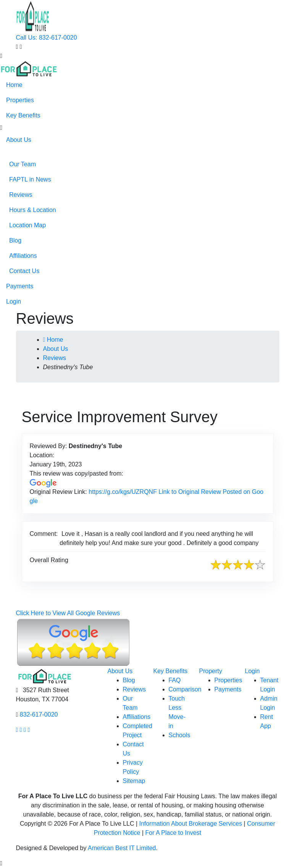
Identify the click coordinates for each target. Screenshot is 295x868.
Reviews (21, 195)
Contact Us (24, 271)
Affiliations (23, 256)
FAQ (175, 680)
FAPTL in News (30, 179)
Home (14, 85)
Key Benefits (23, 115)
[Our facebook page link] (17, 730)
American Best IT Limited (122, 848)
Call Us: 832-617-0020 (47, 38)
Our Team (23, 164)
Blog (15, 240)
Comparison (185, 689)
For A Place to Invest (173, 833)
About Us (19, 140)
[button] (1, 128)
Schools (180, 735)
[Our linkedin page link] (29, 730)
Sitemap (134, 781)
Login (14, 301)
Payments (20, 286)
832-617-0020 (39, 714)
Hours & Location (33, 210)
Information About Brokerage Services (191, 824)
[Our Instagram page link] (21, 730)
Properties (20, 100)
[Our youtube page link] (25, 730)
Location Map (27, 225)
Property (211, 671)
